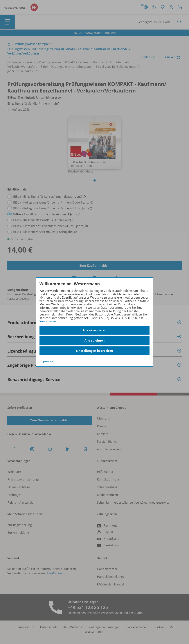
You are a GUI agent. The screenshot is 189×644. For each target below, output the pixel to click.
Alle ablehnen (95, 340)
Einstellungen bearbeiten (94, 351)
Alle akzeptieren (94, 330)
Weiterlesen (48, 321)
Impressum (47, 361)
